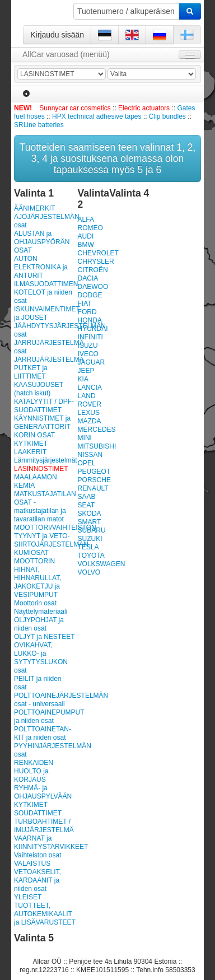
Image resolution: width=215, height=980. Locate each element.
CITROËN (93, 270)
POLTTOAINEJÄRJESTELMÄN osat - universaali (45, 700)
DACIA (88, 278)
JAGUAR (92, 362)
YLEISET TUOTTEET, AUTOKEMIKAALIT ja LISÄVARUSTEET (45, 910)
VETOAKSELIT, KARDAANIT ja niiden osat (38, 880)
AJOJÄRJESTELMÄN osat (45, 221)
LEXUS (89, 413)
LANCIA (90, 388)
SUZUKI (90, 539)
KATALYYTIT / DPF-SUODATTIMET (44, 406)
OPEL (87, 463)
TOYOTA (91, 556)
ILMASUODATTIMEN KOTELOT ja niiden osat (45, 292)
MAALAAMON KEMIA (36, 481)
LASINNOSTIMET (41, 469)
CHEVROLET (98, 253)
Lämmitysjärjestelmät (45, 460)
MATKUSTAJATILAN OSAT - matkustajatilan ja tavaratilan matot (45, 507)
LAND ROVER (90, 400)
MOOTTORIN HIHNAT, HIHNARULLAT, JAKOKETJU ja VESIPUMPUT (38, 578)
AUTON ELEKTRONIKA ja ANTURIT (41, 267)
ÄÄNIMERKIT (34, 208)
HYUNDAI (93, 329)
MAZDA (90, 421)
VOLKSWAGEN (102, 564)
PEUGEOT (94, 472)
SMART (90, 522)
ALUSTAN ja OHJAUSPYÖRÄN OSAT (42, 242)
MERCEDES (97, 430)
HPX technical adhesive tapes (97, 116)
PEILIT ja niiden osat (38, 683)
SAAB (87, 497)
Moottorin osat (35, 603)
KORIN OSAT (34, 435)
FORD (87, 312)
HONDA (90, 320)
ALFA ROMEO (90, 224)
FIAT (85, 304)
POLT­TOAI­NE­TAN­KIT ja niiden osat (43, 733)
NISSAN (90, 455)
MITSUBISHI (97, 446)
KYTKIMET (31, 444)
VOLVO (89, 572)
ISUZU (88, 346)
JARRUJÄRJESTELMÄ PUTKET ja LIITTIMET (45, 368)
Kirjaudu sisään (57, 35)
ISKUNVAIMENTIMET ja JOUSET (45, 313)
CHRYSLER (96, 262)
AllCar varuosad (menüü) (66, 54)
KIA (83, 379)
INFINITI (90, 337)
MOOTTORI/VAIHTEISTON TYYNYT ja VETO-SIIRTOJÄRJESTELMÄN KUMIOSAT (45, 540)
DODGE (90, 295)
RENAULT (93, 488)
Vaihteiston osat (38, 855)
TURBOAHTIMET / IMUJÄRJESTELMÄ (44, 826)
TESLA (88, 547)
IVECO (88, 354)
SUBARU (92, 530)
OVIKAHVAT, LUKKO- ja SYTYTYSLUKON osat (41, 658)
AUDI (86, 236)
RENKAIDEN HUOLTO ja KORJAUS (34, 771)
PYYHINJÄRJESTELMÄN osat (45, 750)
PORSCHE (94, 480)
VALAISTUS (32, 864)
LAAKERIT (30, 452)
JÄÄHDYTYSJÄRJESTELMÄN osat (45, 330)
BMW (86, 245)
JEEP (86, 371)
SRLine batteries (39, 125)
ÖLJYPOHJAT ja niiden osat (39, 624)
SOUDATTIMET (38, 813)
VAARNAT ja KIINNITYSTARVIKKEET (45, 843)
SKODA (90, 514)
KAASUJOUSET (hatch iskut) (39, 389)
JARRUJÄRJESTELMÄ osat (45, 347)
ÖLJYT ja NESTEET (44, 637)
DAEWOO (93, 287)
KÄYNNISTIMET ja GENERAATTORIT (42, 423)
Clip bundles (167, 116)
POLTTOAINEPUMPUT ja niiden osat (45, 717)
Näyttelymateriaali (41, 612)
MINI (85, 438)
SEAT (86, 505)
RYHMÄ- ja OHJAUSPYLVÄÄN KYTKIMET (43, 796)
